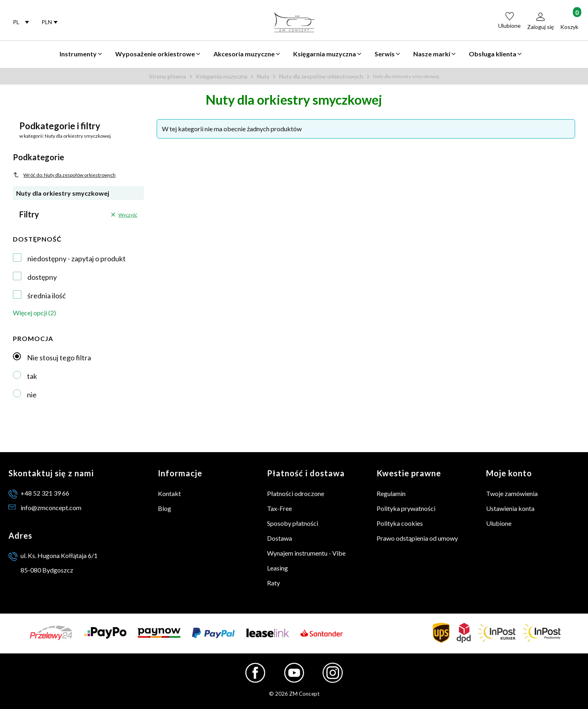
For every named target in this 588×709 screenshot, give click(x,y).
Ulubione (499, 523)
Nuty (263, 76)
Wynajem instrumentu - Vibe (306, 553)
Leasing (277, 568)
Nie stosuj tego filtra (59, 358)
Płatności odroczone (296, 493)
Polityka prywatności (406, 508)
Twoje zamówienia (512, 493)
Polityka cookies (400, 523)
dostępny (42, 277)
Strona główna (168, 76)
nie (32, 395)
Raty (273, 583)
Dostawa (280, 538)
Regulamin (391, 493)
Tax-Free (280, 508)
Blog (165, 508)
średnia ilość (47, 296)
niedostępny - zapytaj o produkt (77, 258)
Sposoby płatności (293, 523)
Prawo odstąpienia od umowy (417, 538)
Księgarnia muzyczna (222, 76)
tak (32, 376)
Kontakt (169, 493)
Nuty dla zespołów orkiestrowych (321, 76)
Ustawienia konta (510, 508)
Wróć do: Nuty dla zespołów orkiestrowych (64, 175)
